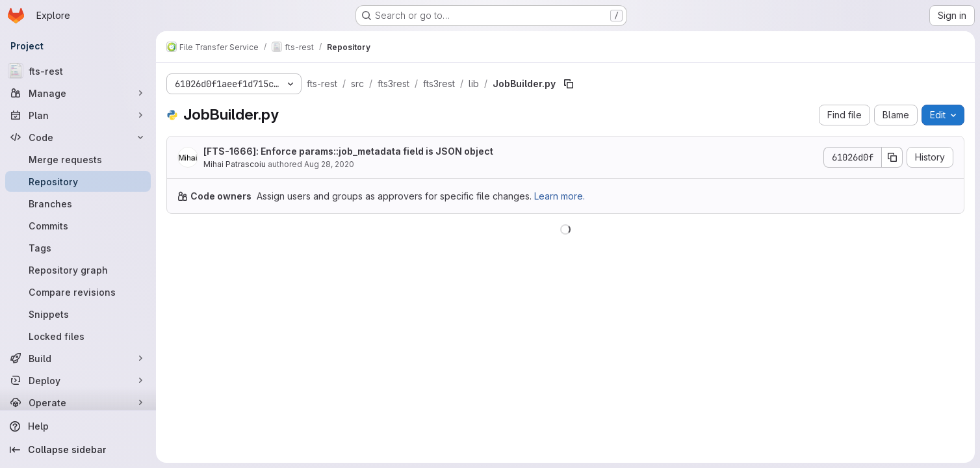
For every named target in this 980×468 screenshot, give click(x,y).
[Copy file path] (569, 84)
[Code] (78, 137)
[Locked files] (78, 336)
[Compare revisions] (78, 292)
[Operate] (78, 402)
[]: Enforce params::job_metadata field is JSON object (348, 151)
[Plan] (78, 115)
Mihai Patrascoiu (235, 164)
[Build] (78, 358)
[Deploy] (78, 380)
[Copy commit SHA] (892, 157)
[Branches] (78, 203)
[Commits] (78, 226)
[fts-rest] (78, 71)
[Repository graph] (78, 270)
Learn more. (560, 196)
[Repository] (78, 181)
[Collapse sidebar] (78, 450)
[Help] (78, 426)
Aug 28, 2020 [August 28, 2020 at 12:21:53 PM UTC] (329, 164)
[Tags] (78, 248)
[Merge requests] (78, 159)
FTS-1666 (230, 151)
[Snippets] (78, 314)
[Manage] (78, 93)
